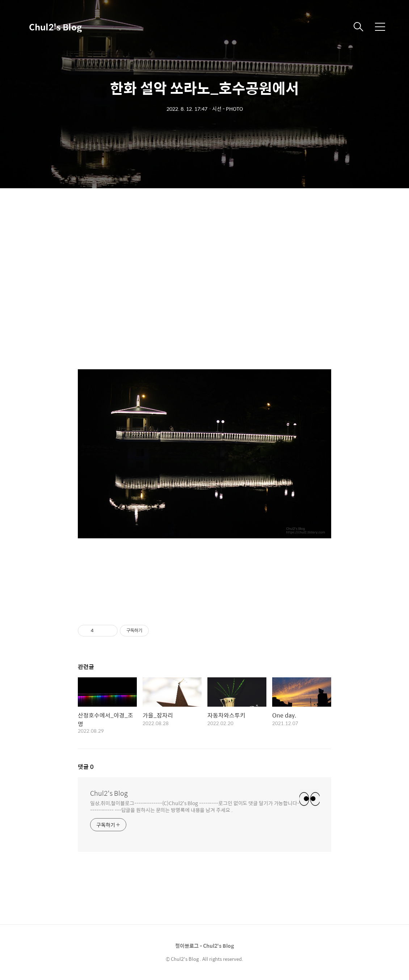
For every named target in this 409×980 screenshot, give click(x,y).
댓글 (86, 767)
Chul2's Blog (55, 27)
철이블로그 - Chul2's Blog (204, 946)
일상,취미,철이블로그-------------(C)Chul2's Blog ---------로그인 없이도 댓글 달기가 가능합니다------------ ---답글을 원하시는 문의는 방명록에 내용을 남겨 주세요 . (195, 806)
